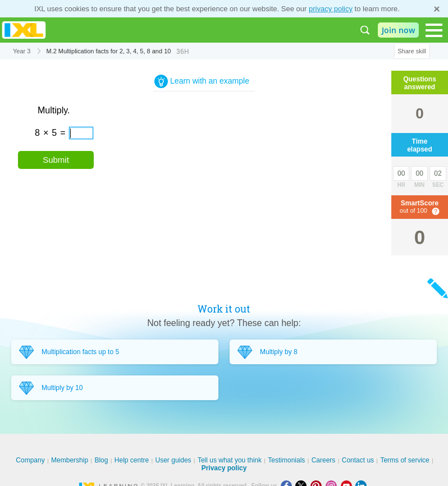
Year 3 (22, 51)
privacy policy (331, 9)
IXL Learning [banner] (24, 30)
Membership (70, 460)
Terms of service (404, 460)
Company (30, 460)
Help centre (132, 460)
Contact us (358, 460)
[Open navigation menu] (434, 30)
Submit (56, 160)
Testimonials (286, 460)
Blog (101, 460)
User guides (173, 460)
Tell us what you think (230, 460)
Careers (324, 460)
